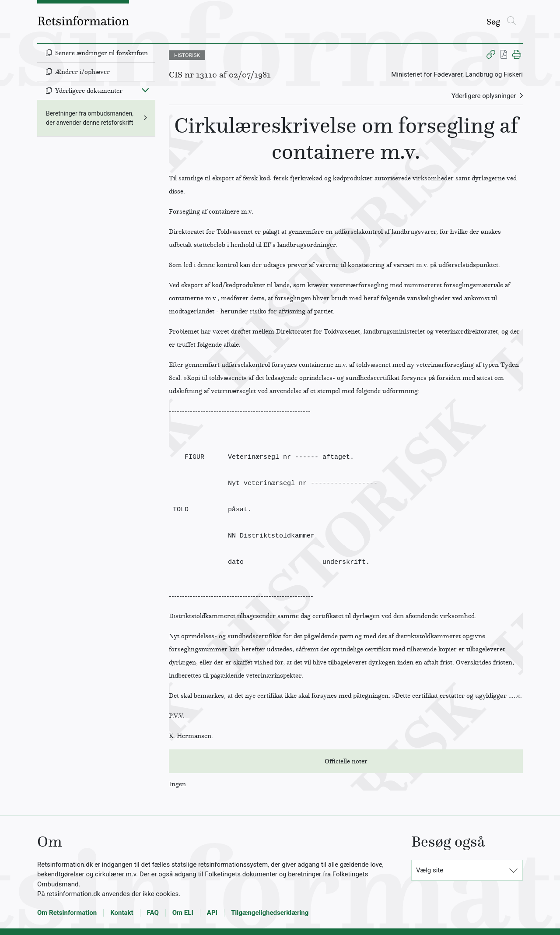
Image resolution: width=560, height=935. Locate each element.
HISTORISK (187, 55)
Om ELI (183, 913)
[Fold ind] (145, 90)
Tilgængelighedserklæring (270, 913)
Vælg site (430, 870)
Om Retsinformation (67, 913)
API (212, 913)
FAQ (153, 913)
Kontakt (122, 913)
